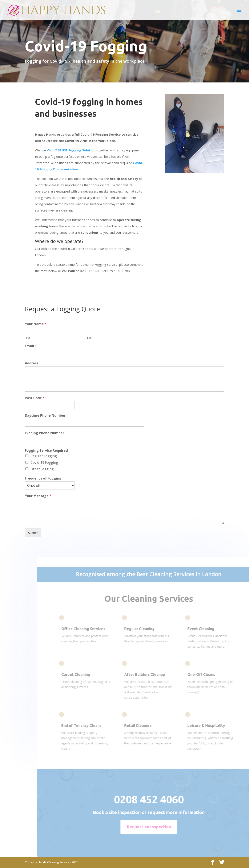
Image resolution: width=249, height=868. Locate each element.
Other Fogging (42, 469)
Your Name (36, 324)
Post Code (35, 398)
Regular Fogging (44, 456)
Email (31, 346)
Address (32, 363)
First (27, 338)
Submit (33, 533)
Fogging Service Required (46, 451)
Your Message (38, 496)
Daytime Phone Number (45, 416)
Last (90, 338)
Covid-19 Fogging (44, 462)
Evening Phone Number (45, 433)
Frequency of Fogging (43, 478)
